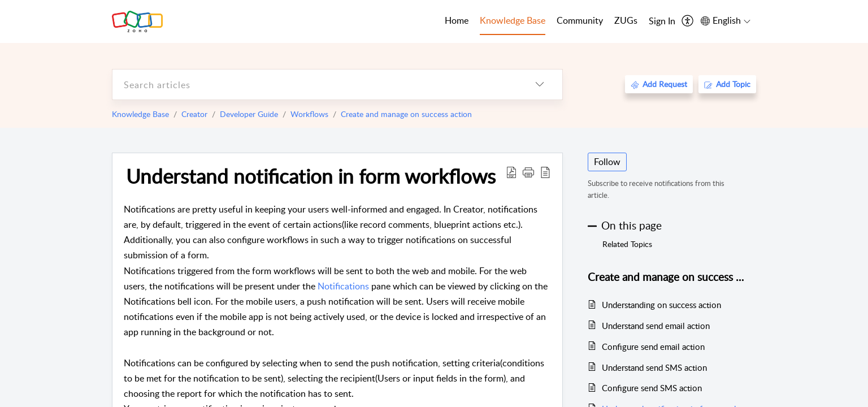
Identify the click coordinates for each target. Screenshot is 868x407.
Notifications (343, 286)
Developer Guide (249, 114)
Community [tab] (580, 20)
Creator (194, 114)
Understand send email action (656, 326)
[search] (315, 85)
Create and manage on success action (406, 114)
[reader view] (545, 172)
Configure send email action (653, 347)
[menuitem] (662, 21)
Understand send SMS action (654, 367)
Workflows (309, 114)
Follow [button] (607, 162)
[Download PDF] (511, 172)
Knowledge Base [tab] (513, 20)
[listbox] (540, 85)
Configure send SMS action (652, 388)
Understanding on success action (661, 305)
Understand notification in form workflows (311, 176)
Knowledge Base (140, 114)
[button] (528, 172)
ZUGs (626, 20)
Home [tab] (457, 20)
